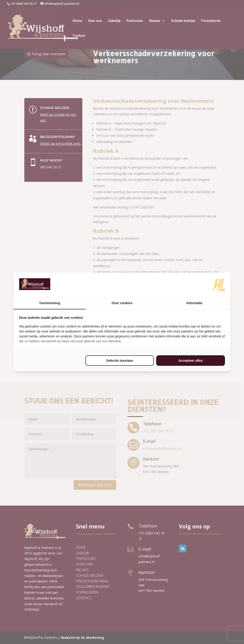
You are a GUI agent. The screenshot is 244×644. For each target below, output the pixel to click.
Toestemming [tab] (50, 303)
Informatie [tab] (194, 303)
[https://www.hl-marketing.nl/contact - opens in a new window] (219, 285)
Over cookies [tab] (122, 303)
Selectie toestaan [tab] (120, 361)
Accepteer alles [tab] (191, 361)
